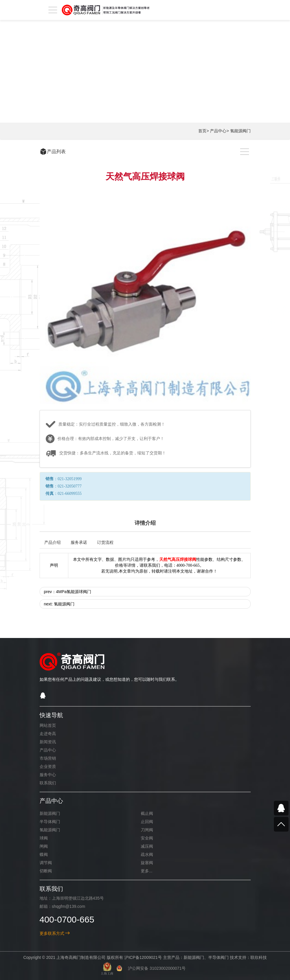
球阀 (44, 838)
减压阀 (147, 846)
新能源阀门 (50, 813)
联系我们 (48, 783)
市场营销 (48, 758)
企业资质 (48, 766)
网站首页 (48, 725)
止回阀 (147, 822)
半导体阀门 (50, 822)
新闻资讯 (48, 742)
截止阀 (147, 813)
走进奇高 (48, 734)
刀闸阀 (147, 830)
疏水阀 (147, 854)
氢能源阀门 (240, 131)
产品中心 (218, 131)
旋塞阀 (147, 863)
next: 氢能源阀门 (59, 604)
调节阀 (46, 863)
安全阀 (147, 838)
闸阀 (44, 846)
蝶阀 (44, 854)
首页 (202, 131)
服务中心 (48, 775)
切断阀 (46, 871)
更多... (147, 871)
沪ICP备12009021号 (143, 957)
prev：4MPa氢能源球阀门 (68, 592)
